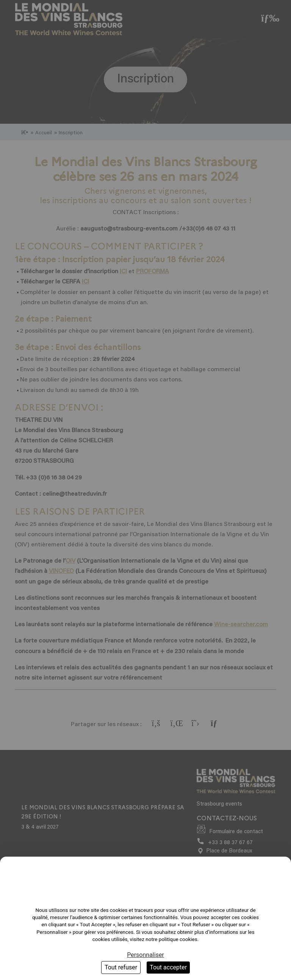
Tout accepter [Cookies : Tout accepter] (168, 967)
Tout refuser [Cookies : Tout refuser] (121, 967)
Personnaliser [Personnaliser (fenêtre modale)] (145, 955)
